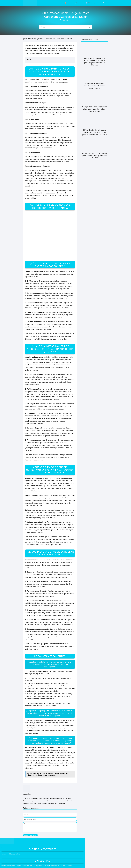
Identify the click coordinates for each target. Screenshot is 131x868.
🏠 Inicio (71, 3)
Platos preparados (55, 866)
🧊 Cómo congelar (93, 3)
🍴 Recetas (80, 3)
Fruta (35, 866)
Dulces (24, 866)
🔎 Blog (106, 3)
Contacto (4, 854)
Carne (9, 866)
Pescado (46, 866)
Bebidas (4, 866)
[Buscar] (89, 27)
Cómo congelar (16, 866)
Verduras (69, 866)
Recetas (63, 866)
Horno (40, 866)
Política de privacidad (14, 854)
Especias (30, 866)
